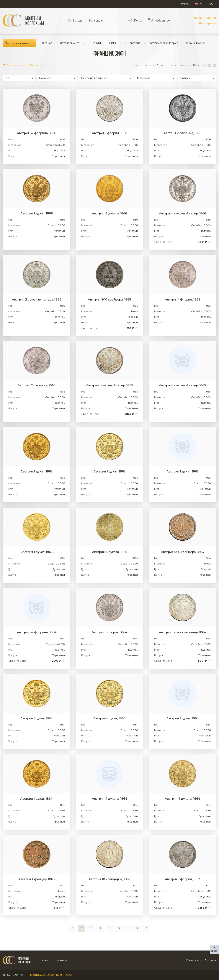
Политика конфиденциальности (50, 975)
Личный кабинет (205, 18)
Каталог (78, 21)
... (128, 928)
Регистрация (208, 23)
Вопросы (185, 4)
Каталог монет (21, 43)
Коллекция (96, 21)
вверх (214, 951)
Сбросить (36, 65)
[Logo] (23, 20)
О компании (193, 960)
